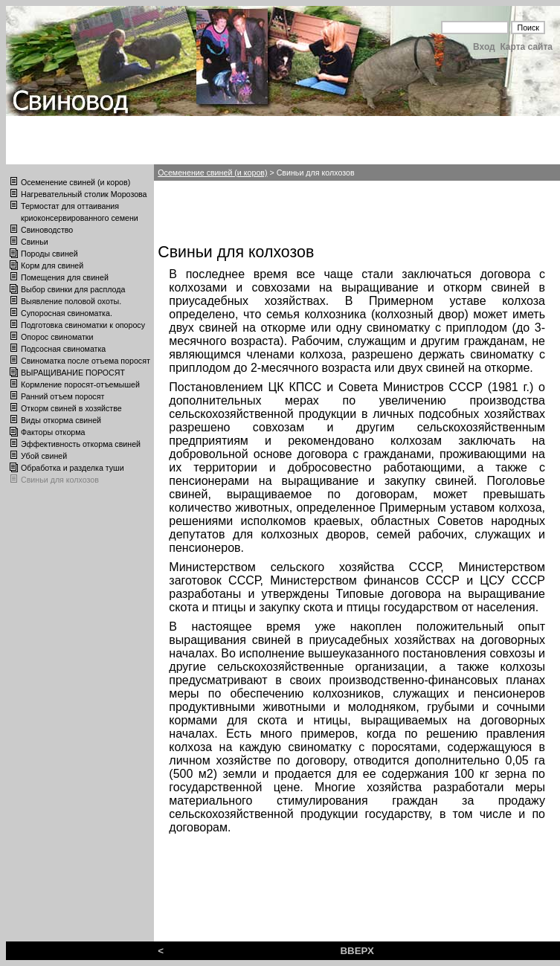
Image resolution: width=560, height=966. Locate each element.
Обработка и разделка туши (73, 468)
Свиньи (35, 242)
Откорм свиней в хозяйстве (71, 408)
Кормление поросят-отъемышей (80, 384)
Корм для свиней (52, 265)
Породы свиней (49, 254)
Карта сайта (526, 47)
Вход (484, 47)
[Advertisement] (271, 210)
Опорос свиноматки (57, 337)
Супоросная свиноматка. (67, 313)
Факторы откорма (53, 432)
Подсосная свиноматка (63, 349)
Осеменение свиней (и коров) (75, 182)
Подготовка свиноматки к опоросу (83, 325)
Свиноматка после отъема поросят (86, 361)
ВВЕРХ (357, 951)
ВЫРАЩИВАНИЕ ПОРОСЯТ (73, 373)
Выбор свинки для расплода (73, 289)
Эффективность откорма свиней (81, 444)
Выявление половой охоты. (71, 301)
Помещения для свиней (65, 277)
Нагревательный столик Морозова (84, 194)
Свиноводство (47, 230)
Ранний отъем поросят (62, 396)
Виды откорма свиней (61, 420)
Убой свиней (44, 456)
